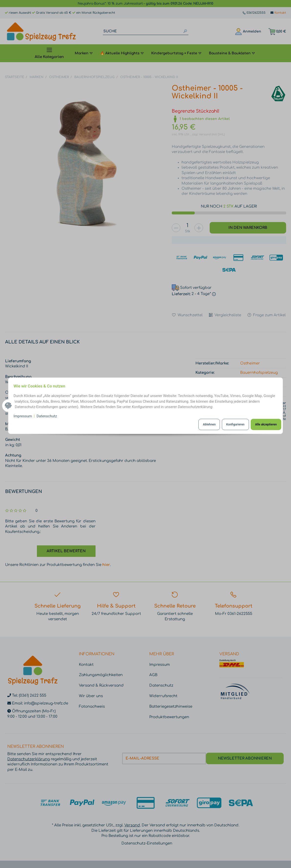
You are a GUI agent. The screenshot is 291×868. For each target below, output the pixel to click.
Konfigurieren (232, 424)
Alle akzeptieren (263, 424)
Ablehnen (204, 424)
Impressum (25, 416)
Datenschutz (49, 416)
